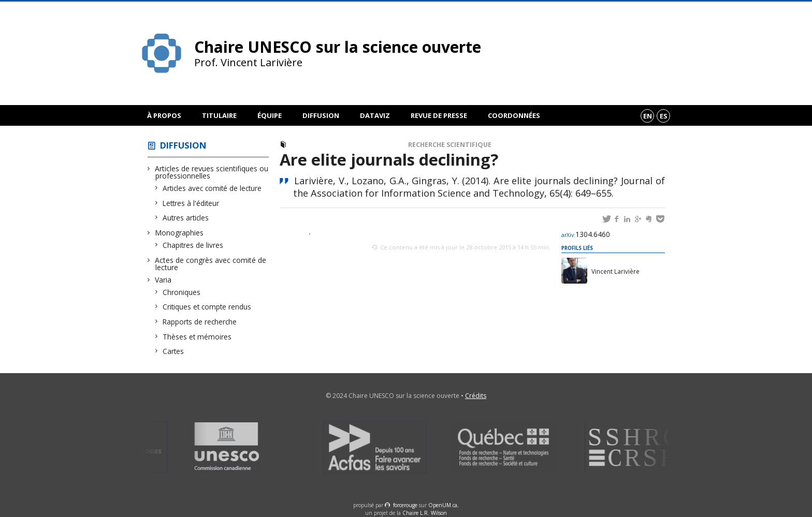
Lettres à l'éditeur (191, 203)
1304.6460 (586, 234)
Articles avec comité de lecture (212, 188)
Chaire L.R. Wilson (425, 513)
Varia (163, 280)
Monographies (179, 233)
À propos (164, 115)
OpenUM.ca (443, 505)
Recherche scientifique (450, 145)
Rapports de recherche (200, 322)
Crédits (476, 396)
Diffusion (321, 115)
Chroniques (182, 292)
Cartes (173, 351)
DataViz (375, 115)
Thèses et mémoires (197, 337)
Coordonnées (514, 115)
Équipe (270, 115)
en (648, 116)
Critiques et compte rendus (207, 307)
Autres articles (186, 218)
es (664, 116)
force (405, 505)
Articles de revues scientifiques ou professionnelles (212, 172)
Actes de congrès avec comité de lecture (211, 264)
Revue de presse (439, 115)
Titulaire (219, 115)
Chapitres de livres (193, 245)
